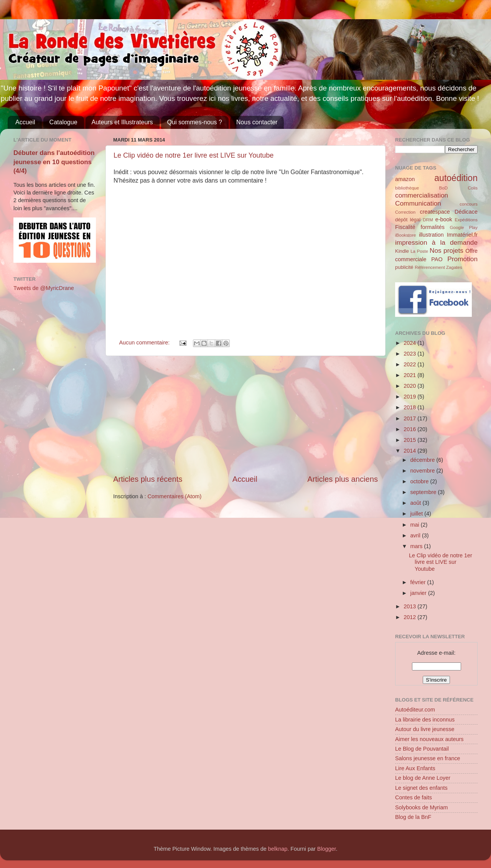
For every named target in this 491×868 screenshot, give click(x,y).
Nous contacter (257, 122)
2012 (410, 617)
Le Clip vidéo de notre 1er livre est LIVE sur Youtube (194, 155)
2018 (410, 407)
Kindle (402, 251)
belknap (278, 849)
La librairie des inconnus (425, 720)
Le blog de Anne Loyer (423, 778)
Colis (473, 188)
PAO (437, 259)
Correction (405, 212)
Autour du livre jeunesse (425, 729)
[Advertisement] (245, 415)
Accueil (25, 122)
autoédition (456, 178)
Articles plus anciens (343, 479)
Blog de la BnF (413, 817)
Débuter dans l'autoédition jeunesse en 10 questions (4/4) (54, 162)
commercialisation (422, 195)
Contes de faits (414, 797)
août (417, 503)
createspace (435, 212)
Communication (418, 203)
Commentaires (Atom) (175, 496)
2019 (410, 397)
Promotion (462, 259)
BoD (443, 188)
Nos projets (447, 250)
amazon (405, 179)
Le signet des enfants (421, 788)
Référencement (430, 267)
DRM (428, 220)
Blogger (327, 849)
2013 (410, 606)
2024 (410, 343)
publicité (404, 267)
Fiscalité (405, 227)
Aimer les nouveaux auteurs (429, 739)
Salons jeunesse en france (428, 758)
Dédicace (466, 212)
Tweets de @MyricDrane (44, 288)
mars (417, 546)
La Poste (419, 251)
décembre (423, 460)
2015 (410, 440)
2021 (410, 375)
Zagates (454, 267)
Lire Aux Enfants (415, 768)
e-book (444, 219)
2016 (410, 429)
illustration (431, 235)
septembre (424, 492)
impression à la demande (436, 242)
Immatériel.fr (462, 235)
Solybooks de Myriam (422, 807)
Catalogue (63, 122)
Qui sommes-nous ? (195, 122)
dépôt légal (408, 220)
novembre (423, 471)
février (419, 582)
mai (416, 525)
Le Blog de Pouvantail (422, 749)
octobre (420, 481)
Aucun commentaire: (145, 343)
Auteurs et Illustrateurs (122, 122)
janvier (419, 593)
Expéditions (466, 220)
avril (416, 535)
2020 (410, 386)
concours (469, 204)
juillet (418, 514)
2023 (410, 354)
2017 (410, 418)
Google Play (464, 227)
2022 (410, 364)
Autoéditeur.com (415, 710)
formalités (432, 227)
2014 (410, 451)
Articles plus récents (148, 479)
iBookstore (405, 235)
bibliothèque (407, 188)
